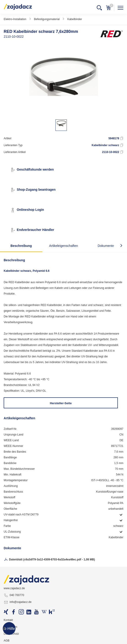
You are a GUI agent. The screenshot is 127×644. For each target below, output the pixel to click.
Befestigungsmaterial (47, 19)
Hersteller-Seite (61, 403)
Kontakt (8, 620)
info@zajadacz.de (18, 602)
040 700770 (14, 595)
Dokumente (106, 246)
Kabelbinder (75, 19)
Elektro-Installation (15, 19)
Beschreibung (21, 246)
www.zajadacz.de (14, 588)
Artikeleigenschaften (63, 246)
